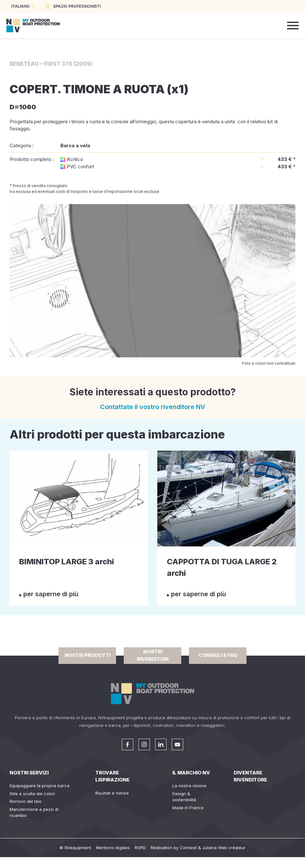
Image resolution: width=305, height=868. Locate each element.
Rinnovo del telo (26, 801)
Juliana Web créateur (224, 848)
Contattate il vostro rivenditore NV (153, 407)
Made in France (188, 808)
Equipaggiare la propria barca (39, 786)
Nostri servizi (29, 773)
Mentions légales (113, 848)
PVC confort (80, 167)
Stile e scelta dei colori (32, 794)
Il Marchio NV (191, 773)
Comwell (188, 848)
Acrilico (75, 159)
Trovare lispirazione (112, 776)
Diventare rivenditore (250, 776)
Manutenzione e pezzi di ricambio (34, 812)
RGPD (140, 848)
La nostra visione (189, 786)
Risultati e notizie (112, 793)
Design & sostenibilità (184, 797)
